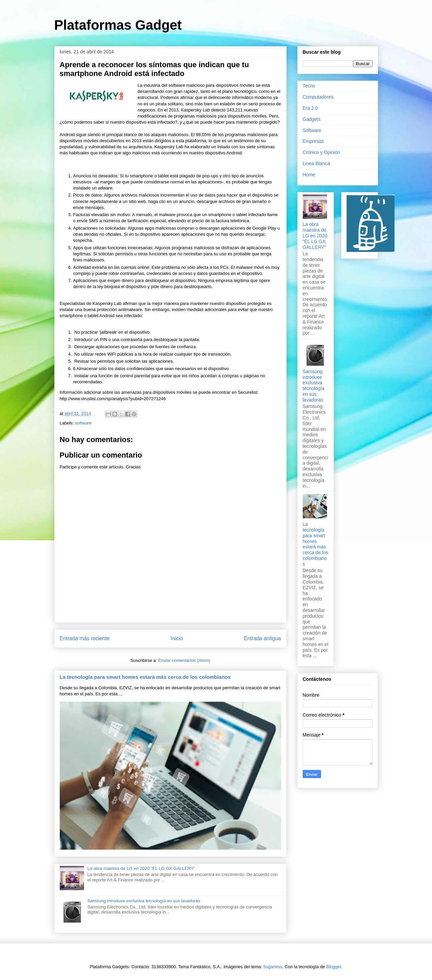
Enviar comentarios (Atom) (184, 660)
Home (309, 175)
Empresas (313, 141)
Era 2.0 (310, 108)
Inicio (177, 638)
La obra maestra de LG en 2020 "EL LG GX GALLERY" (141, 868)
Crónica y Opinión (321, 152)
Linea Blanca (316, 163)
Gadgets (312, 119)
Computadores (318, 97)
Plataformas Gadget (118, 25)
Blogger (334, 967)
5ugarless (273, 967)
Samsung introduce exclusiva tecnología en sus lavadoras (144, 901)
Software (312, 130)
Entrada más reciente (85, 638)
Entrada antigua (262, 638)
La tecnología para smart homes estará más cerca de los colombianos (145, 677)
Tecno (309, 86)
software (83, 423)
